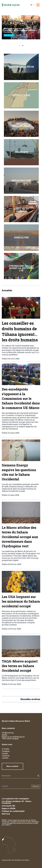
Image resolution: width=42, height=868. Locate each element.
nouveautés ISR (8, 806)
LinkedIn (5, 758)
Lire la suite (9, 35)
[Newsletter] (16, 786)
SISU (10, 860)
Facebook (6, 756)
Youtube (5, 753)
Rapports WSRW (9, 809)
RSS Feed (6, 814)
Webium (27, 860)
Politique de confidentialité (13, 811)
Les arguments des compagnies (15, 799)
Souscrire (36, 786)
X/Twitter (5, 749)
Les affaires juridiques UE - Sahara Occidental (17, 802)
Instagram (6, 751)
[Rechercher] (19, 776)
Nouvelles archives (30, 699)
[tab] (19, 46)
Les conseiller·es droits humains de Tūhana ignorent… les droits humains (20, 332)
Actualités (7, 290)
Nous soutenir (12, 766)
